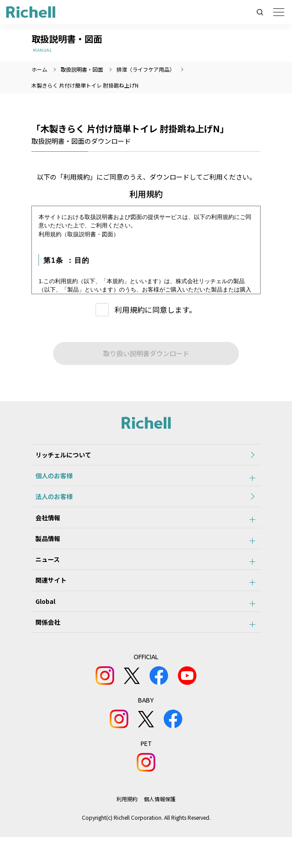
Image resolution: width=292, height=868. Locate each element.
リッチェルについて (59, 457)
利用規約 (127, 830)
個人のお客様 (50, 481)
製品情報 (44, 554)
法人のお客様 (50, 505)
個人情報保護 (160, 830)
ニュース (44, 578)
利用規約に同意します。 (156, 309)
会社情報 (44, 530)
